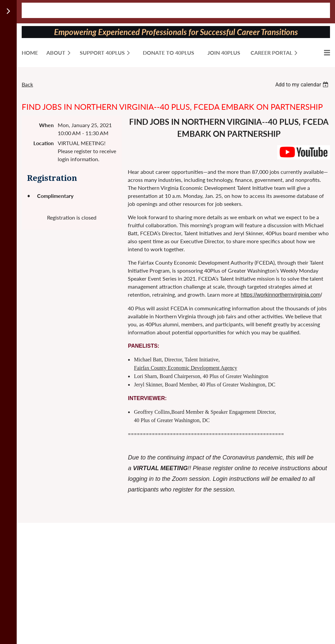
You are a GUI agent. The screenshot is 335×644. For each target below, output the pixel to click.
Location (44, 143)
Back (27, 84)
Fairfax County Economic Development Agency (185, 368)
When (46, 125)
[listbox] (303, 85)
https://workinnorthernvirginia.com (280, 295)
